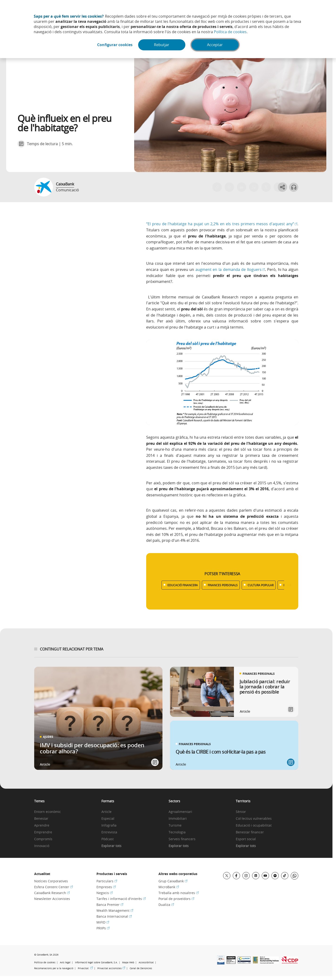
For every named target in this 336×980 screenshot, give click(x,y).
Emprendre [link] (43, 832)
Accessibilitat (146, 962)
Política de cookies (230, 32)
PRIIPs (103, 928)
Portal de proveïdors (176, 899)
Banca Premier (110, 905)
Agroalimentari (180, 812)
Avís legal (65, 962)
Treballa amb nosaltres (179, 893)
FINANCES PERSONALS (223, 585)
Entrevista (109, 832)
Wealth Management (115, 910)
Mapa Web (128, 962)
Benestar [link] (41, 819)
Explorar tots (111, 846)
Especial (108, 819)
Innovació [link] (42, 846)
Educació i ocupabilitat (254, 825)
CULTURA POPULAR (261, 585)
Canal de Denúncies (141, 968)
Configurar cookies (115, 45)
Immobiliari (178, 819)
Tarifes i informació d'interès (121, 899)
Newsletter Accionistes (52, 899)
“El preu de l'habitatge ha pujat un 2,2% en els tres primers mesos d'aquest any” (222, 224)
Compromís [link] (43, 839)
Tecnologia (177, 832)
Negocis (105, 893)
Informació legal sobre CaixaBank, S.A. (96, 962)
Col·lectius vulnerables (254, 819)
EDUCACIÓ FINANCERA (183, 585)
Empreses (106, 887)
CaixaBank (65, 184)
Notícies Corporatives (51, 881)
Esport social (246, 839)
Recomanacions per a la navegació (54, 968)
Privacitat (85, 968)
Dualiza (166, 905)
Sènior (241, 812)
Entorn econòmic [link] (48, 812)
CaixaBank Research (52, 893)
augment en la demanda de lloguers (230, 269)
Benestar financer (250, 832)
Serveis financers (182, 839)
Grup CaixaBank (173, 881)
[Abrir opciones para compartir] (282, 187)
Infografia (109, 825)
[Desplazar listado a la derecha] (289, 585)
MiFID (103, 922)
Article (106, 812)
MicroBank (169, 887)
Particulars (107, 881)
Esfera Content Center (54, 887)
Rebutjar (162, 45)
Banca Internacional (114, 916)
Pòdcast (108, 839)
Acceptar (215, 45)
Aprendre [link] (42, 825)
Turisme (175, 825)
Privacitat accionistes (111, 968)
